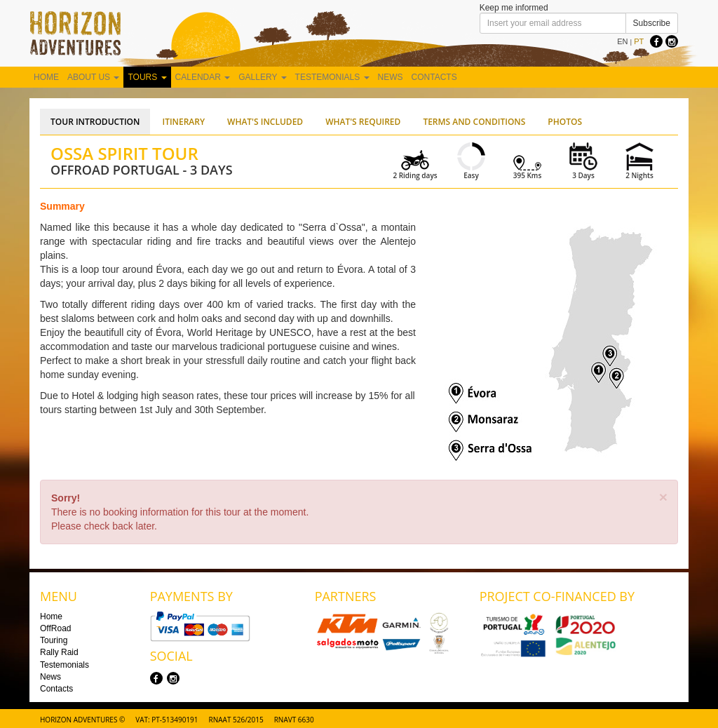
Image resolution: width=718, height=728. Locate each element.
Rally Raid (59, 652)
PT (639, 41)
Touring (54, 640)
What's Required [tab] (363, 122)
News (391, 77)
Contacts (434, 77)
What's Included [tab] (265, 122)
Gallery (262, 77)
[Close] (663, 497)
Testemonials (332, 77)
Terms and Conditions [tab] (474, 122)
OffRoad (55, 628)
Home (46, 77)
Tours (147, 77)
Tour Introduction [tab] (95, 122)
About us (93, 77)
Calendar (203, 77)
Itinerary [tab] (183, 122)
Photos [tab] (565, 122)
